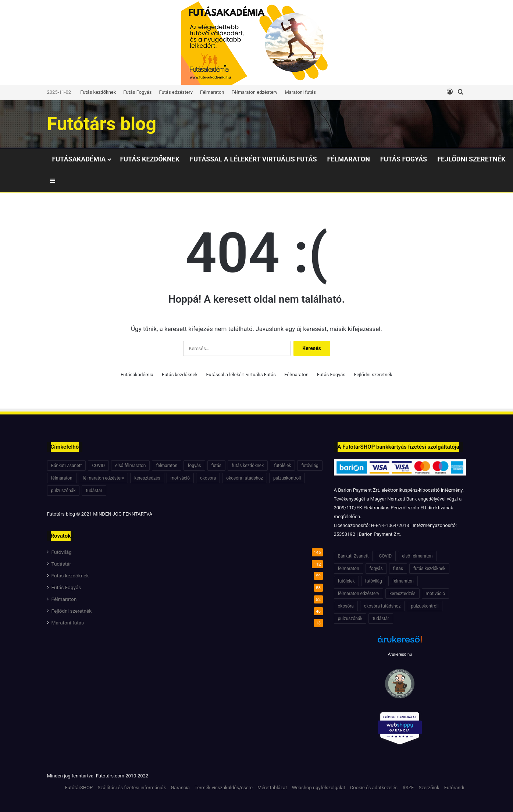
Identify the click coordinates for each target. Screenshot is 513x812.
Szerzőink (429, 788)
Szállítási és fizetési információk (132, 788)
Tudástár (61, 564)
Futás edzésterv (176, 92)
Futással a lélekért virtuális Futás (253, 159)
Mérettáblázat (272, 788)
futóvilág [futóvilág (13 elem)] (310, 466)
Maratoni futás (300, 92)
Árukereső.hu (400, 654)
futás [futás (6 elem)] (216, 466)
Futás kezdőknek (98, 92)
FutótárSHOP (79, 788)
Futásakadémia (79, 159)
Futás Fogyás (137, 92)
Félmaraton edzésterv (255, 92)
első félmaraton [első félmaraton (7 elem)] (130, 466)
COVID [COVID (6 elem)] (98, 466)
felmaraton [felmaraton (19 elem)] (167, 466)
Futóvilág (62, 552)
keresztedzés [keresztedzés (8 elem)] (147, 478)
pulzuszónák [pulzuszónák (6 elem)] (63, 491)
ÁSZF (408, 788)
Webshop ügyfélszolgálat (319, 788)
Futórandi (454, 788)
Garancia (180, 788)
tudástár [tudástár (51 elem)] (94, 491)
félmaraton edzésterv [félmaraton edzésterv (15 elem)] (104, 478)
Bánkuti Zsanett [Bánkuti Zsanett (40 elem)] (67, 466)
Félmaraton (212, 92)
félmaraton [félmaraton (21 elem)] (62, 478)
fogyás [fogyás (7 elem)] (194, 466)
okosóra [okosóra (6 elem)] (208, 478)
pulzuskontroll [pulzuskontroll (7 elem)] (287, 478)
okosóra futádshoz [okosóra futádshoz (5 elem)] (245, 478)
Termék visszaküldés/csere (224, 788)
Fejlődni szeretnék (471, 159)
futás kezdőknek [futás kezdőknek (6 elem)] (248, 466)
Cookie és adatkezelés (374, 788)
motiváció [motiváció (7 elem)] (180, 478)
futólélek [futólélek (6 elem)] (282, 466)
